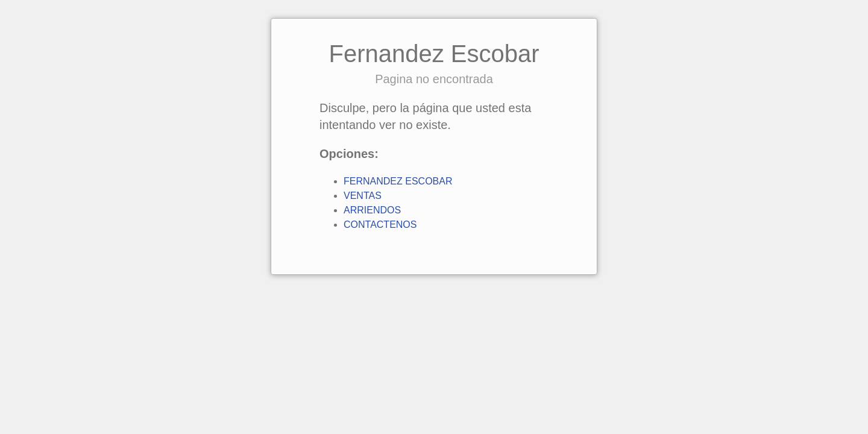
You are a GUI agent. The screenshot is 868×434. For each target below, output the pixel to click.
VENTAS (363, 196)
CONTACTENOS (380, 225)
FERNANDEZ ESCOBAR (398, 181)
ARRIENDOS (372, 210)
